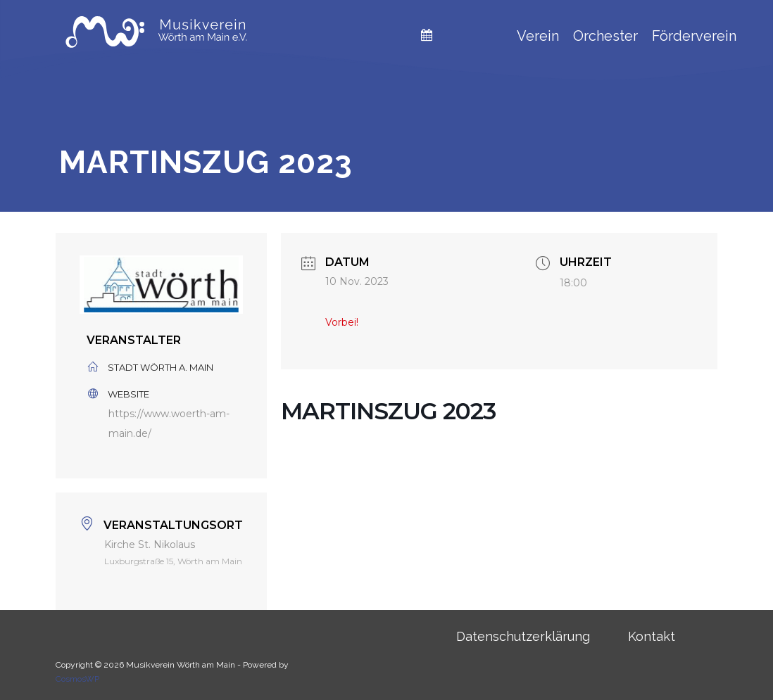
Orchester (605, 36)
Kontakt (652, 636)
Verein (538, 36)
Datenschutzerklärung (523, 636)
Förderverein (694, 36)
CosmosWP (77, 679)
